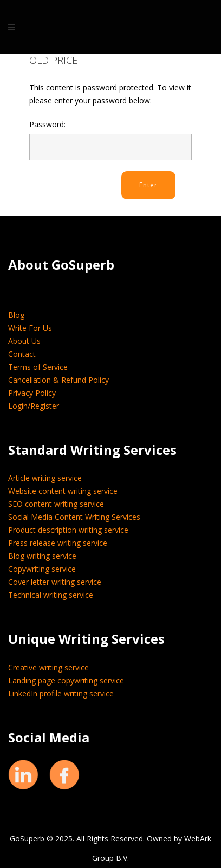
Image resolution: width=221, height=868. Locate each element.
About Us (24, 341)
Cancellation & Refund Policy (58, 380)
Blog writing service (42, 556)
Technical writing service (51, 595)
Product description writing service (68, 530)
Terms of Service (38, 367)
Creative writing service (48, 667)
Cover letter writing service (55, 582)
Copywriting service (42, 569)
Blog (16, 315)
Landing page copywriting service (66, 680)
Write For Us (30, 328)
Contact (22, 354)
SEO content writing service (56, 504)
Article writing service (45, 478)
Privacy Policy (32, 393)
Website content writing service (63, 491)
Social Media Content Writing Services (74, 517)
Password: (110, 140)
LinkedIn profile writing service (61, 693)
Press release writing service (58, 543)
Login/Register (34, 406)
